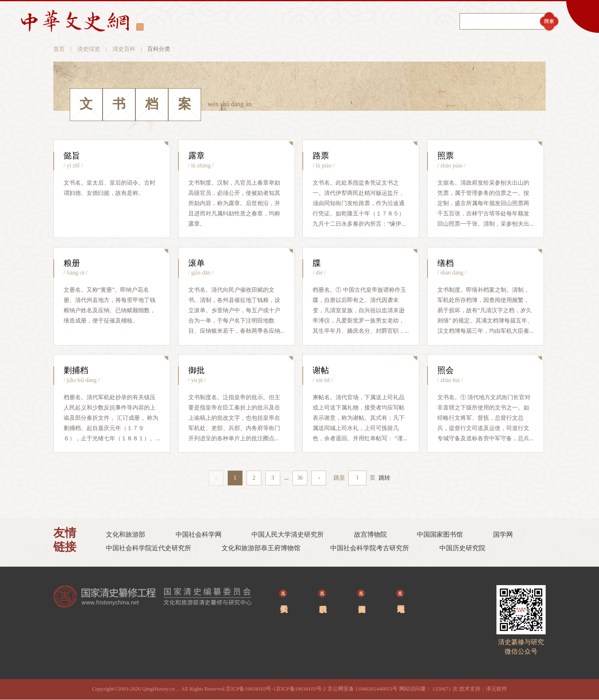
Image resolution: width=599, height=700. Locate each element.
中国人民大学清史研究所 (288, 535)
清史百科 (124, 49)
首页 (59, 49)
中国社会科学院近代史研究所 (149, 548)
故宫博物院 (370, 535)
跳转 (384, 478)
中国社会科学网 (199, 535)
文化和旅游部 (126, 535)
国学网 (503, 535)
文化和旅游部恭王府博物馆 (261, 548)
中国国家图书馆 (440, 535)
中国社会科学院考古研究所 (370, 548)
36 (300, 478)
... (287, 478)
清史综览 (89, 49)
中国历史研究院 (462, 548)
